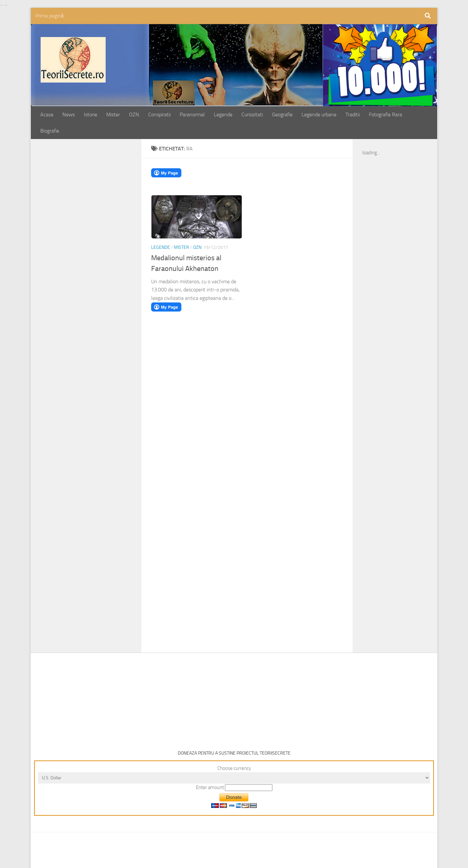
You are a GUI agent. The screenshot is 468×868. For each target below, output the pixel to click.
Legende (223, 115)
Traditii (353, 115)
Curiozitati (252, 115)
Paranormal (192, 115)
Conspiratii (159, 115)
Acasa (47, 115)
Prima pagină (50, 16)
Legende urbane (319, 115)
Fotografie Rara (385, 115)
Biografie (50, 131)
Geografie (282, 115)
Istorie (91, 115)
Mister (113, 115)
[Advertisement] (93, 250)
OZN (134, 115)
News (69, 115)
